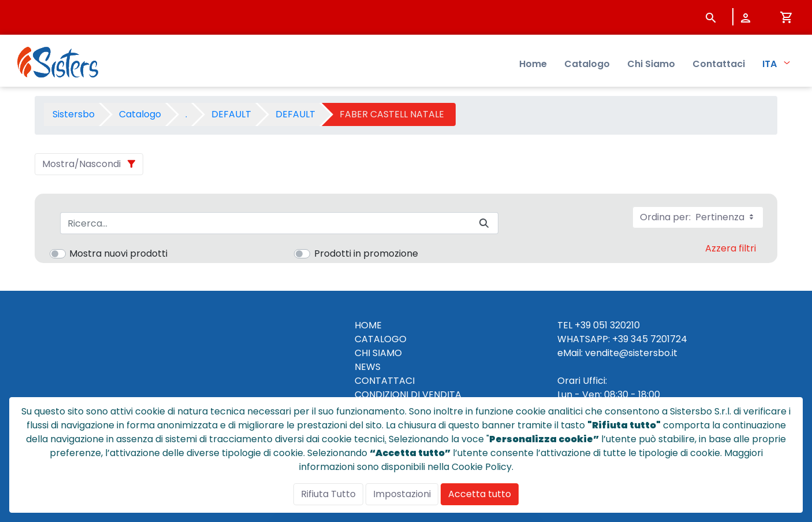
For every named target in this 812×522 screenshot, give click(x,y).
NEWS (368, 367)
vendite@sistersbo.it (631, 353)
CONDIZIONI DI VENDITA (408, 395)
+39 (620, 339)
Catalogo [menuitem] (587, 64)
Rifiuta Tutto (328, 494)
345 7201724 (659, 339)
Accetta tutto (480, 494)
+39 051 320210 (607, 325)
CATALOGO (381, 339)
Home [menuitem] (533, 64)
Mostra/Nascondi (81, 164)
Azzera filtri (731, 248)
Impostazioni (402, 494)
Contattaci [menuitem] (719, 64)
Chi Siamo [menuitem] (651, 64)
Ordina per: (698, 217)
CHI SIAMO (378, 353)
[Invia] (484, 223)
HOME (368, 325)
